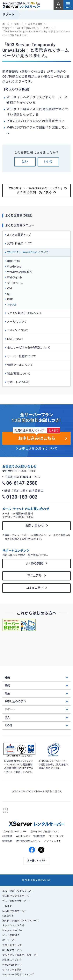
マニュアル (35, 576)
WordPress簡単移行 (20, 272)
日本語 (31, 861)
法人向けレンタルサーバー (17, 896)
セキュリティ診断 (12, 970)
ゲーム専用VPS (11, 935)
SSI (9, 294)
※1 (39, 4)
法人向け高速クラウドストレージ (21, 921)
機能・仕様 (14, 261)
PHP (10, 299)
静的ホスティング (12, 960)
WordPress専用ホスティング (18, 975)
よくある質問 (35, 564)
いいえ (48, 162)
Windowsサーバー (12, 931)
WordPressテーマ (12, 965)
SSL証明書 (8, 916)
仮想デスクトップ (12, 945)
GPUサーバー (10, 940)
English (41, 861)
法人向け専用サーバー (15, 911)
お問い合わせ (35, 526)
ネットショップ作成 (13, 925)
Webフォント (15, 277)
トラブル (12, 305)
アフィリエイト (52, 841)
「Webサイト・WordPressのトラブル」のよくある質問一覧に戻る (36, 190)
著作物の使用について (28, 841)
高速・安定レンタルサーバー (18, 891)
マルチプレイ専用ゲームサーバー (21, 955)
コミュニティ (35, 588)
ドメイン (7, 906)
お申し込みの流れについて (38, 449)
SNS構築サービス (12, 950)
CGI (10, 288)
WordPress (14, 267)
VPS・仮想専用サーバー (16, 901)
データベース (15, 283)
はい (25, 162)
